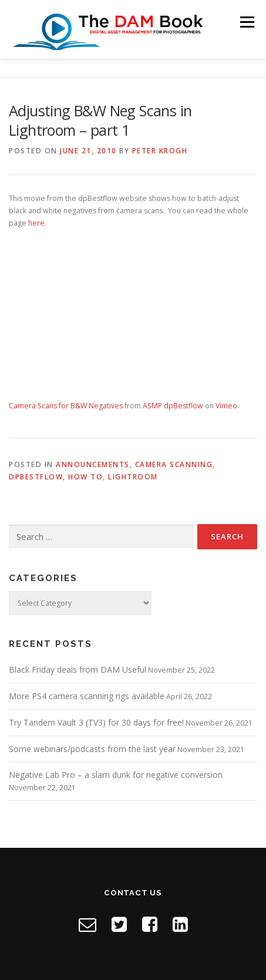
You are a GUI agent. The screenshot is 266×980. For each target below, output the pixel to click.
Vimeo (226, 406)
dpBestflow (36, 477)
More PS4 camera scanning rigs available (87, 696)
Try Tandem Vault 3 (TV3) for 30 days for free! (96, 722)
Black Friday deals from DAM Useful (78, 669)
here (36, 223)
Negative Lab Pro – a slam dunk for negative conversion (116, 775)
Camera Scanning (174, 464)
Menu (246, 22)
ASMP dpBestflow (173, 406)
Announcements (93, 464)
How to (85, 477)
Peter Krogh (160, 151)
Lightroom (133, 477)
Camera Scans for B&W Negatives (66, 406)
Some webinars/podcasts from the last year (92, 749)
